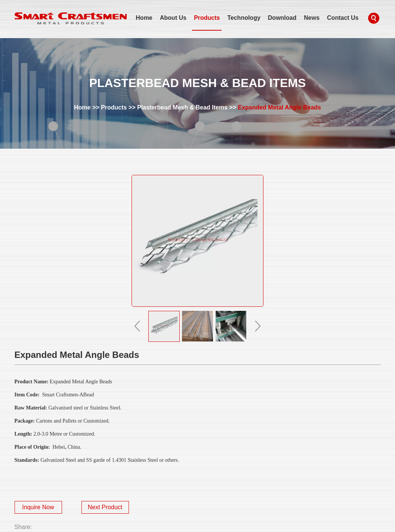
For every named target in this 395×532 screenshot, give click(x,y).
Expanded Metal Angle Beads (279, 107)
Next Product (105, 507)
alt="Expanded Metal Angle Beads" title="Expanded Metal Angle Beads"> (197, 241)
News (312, 18)
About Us (173, 18)
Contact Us (343, 18)
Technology (244, 18)
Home (144, 18)
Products (207, 18)
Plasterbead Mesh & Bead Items (182, 107)
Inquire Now (38, 507)
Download (282, 18)
